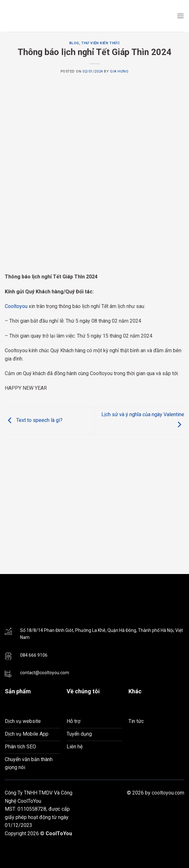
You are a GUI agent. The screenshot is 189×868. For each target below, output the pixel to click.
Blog (74, 43)
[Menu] (180, 16)
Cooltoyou (16, 306)
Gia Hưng (119, 71)
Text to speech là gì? (34, 420)
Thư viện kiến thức (101, 43)
